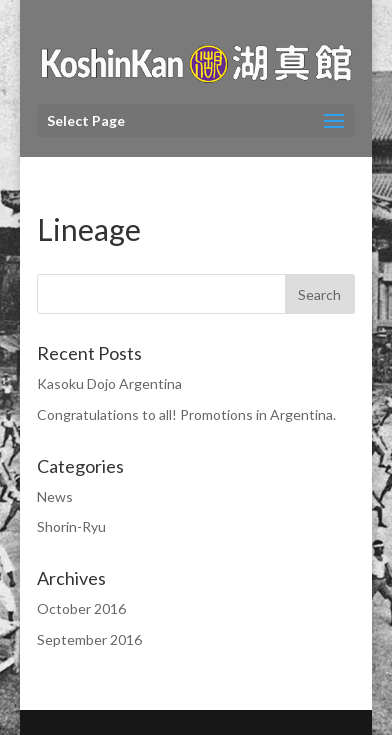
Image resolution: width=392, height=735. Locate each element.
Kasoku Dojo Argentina (109, 383)
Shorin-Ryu (71, 526)
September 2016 (89, 639)
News (55, 496)
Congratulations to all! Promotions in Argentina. (186, 414)
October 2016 (81, 608)
